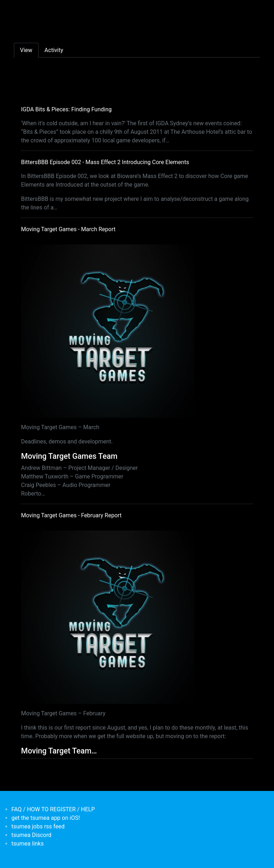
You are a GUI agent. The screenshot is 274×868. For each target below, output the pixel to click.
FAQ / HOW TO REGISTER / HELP (53, 809)
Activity (54, 50)
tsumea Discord (31, 835)
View (26, 50)
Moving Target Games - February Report (71, 515)
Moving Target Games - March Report (68, 229)
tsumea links (27, 844)
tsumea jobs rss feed (38, 826)
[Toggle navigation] (19, 10)
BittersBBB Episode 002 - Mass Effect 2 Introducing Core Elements (105, 162)
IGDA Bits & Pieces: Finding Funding (66, 109)
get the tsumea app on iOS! (46, 818)
